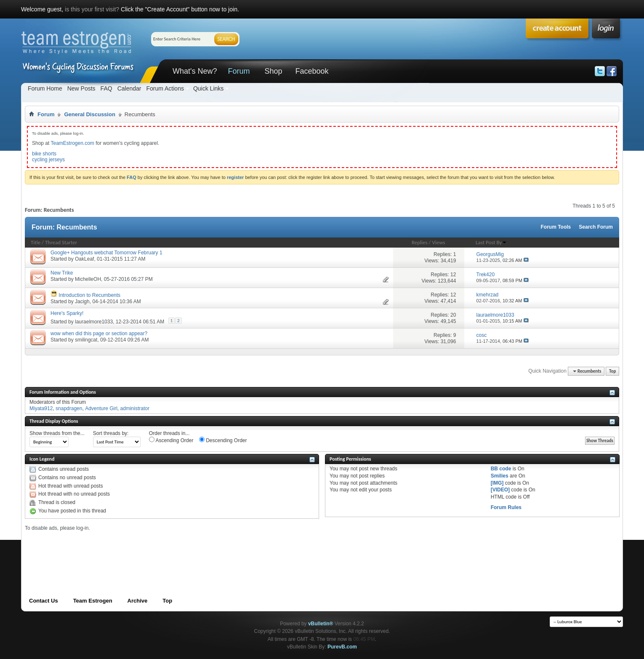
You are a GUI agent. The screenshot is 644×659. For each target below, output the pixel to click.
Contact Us (44, 601)
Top (612, 371)
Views (438, 242)
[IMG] (497, 483)
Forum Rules (506, 507)
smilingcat (86, 340)
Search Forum (596, 227)
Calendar (129, 88)
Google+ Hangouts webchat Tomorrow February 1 (106, 253)
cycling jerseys (48, 160)
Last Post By (491, 242)
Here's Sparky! (67, 313)
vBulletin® (321, 624)
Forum (239, 71)
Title (36, 242)
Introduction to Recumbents (89, 295)
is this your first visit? (92, 9)
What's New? (195, 71)
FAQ (106, 88)
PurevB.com (342, 647)
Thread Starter (61, 242)
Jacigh (82, 301)
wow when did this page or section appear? (99, 334)
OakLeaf (84, 259)
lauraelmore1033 (94, 322)
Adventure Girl (101, 408)
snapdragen (69, 408)
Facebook (312, 71)
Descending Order (223, 440)
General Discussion (89, 114)
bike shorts (44, 154)
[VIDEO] (500, 490)
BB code (501, 469)
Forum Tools (556, 227)
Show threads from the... (57, 433)
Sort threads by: (111, 433)
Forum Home (45, 88)
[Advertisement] (178, 550)
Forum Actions (165, 88)
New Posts (81, 88)
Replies (420, 242)
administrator (135, 408)
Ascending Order (171, 440)
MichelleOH (88, 279)
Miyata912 (41, 408)
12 (453, 275)
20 (453, 315)
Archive (138, 601)
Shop (273, 71)
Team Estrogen (93, 601)
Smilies (500, 476)
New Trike (62, 273)
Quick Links (208, 88)
